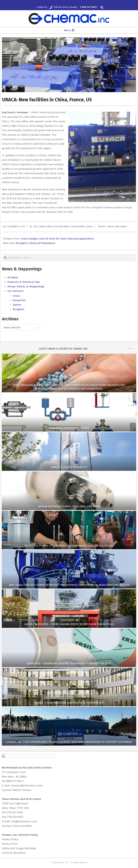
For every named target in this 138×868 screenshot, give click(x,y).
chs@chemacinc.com (24, 821)
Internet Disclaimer (14, 853)
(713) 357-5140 (14, 812)
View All (132, 348)
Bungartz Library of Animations (36, 243)
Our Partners (78, 227)
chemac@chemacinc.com (27, 786)
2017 (35, 227)
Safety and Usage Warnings (19, 848)
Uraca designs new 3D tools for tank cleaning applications (57, 239)
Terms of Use (10, 844)
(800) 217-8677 (15, 781)
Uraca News (121, 227)
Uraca (89, 227)
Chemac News (45, 227)
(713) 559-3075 (15, 817)
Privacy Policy (10, 839)
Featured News (61, 227)
